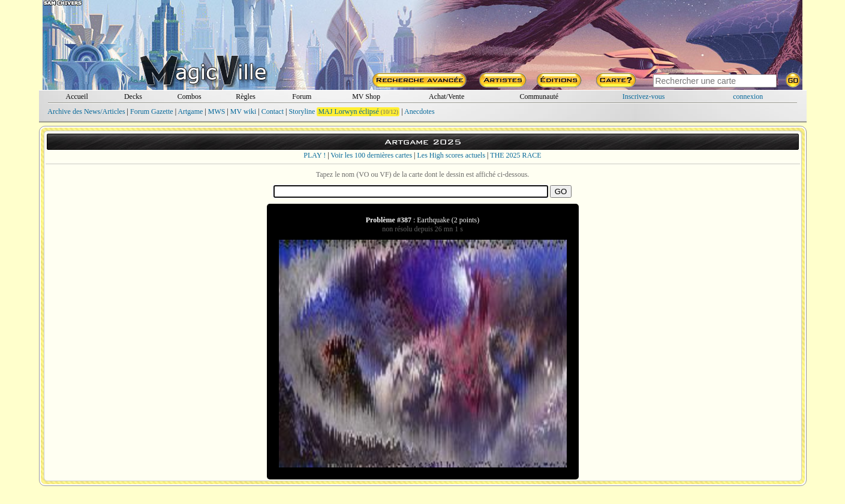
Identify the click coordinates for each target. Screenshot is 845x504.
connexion (748, 96)
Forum (302, 96)
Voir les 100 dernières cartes (371, 155)
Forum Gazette (152, 111)
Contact (273, 111)
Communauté (539, 96)
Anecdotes (420, 111)
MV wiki (243, 111)
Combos (190, 96)
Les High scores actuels (451, 155)
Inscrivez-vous (644, 96)
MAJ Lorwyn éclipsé (348, 111)
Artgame (190, 111)
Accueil (76, 96)
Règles (246, 96)
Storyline (302, 111)
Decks (133, 96)
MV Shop (366, 96)
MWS (217, 111)
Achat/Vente (446, 96)
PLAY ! (315, 155)
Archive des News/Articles (86, 111)
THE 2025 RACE (515, 155)
